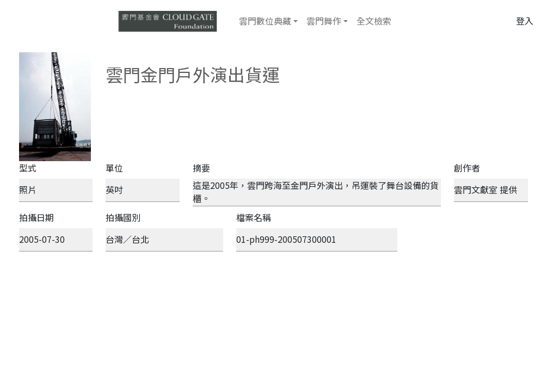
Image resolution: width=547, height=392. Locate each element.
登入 (525, 21)
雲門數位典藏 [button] (265, 21)
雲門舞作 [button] (324, 21)
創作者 (467, 168)
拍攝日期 (36, 217)
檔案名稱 (254, 217)
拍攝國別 (123, 217)
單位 (114, 168)
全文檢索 (374, 21)
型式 (28, 168)
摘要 (201, 168)
